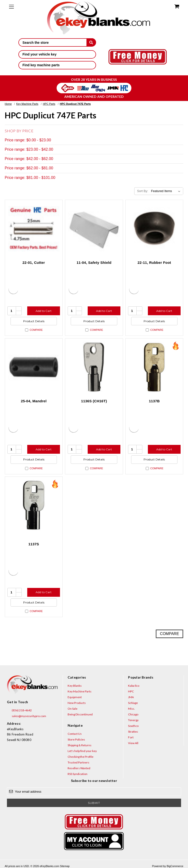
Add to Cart (44, 311)
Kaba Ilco (134, 686)
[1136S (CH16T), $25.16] (94, 367)
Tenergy (133, 720)
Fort (131, 737)
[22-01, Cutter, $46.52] (34, 229)
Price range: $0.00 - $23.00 (28, 140)
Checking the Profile (81, 757)
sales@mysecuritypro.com (27, 716)
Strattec (133, 732)
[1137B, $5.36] (154, 367)
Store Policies (76, 739)
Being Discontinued (80, 714)
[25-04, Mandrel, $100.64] (34, 367)
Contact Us (75, 734)
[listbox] (167, 191)
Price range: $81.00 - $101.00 (30, 178)
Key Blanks (75, 686)
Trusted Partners (78, 762)
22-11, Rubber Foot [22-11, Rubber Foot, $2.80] (154, 263)
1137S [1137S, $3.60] (34, 544)
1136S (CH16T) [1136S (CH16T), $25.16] (94, 401)
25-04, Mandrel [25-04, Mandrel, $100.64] (34, 401)
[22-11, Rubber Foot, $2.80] (154, 229)
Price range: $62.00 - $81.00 (29, 168)
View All (133, 743)
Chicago (133, 714)
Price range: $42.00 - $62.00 (29, 159)
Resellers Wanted (79, 768)
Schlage (133, 703)
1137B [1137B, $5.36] (154, 401)
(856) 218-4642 (19, 710)
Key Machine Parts (80, 691)
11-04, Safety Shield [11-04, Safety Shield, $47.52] (94, 263)
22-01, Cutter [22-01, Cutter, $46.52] (34, 263)
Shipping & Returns (80, 745)
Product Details (34, 321)
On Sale (73, 709)
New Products (77, 703)
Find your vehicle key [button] (57, 54)
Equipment (75, 697)
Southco (133, 726)
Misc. (132, 709)
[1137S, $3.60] (34, 506)
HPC (131, 691)
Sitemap (65, 866)
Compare (34, 330)
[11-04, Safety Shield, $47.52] (94, 229)
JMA (131, 697)
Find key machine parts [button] (57, 65)
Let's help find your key (82, 751)
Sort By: (143, 191)
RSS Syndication (78, 774)
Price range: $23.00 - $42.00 (29, 149)
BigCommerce (175, 866)
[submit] (91, 42)
